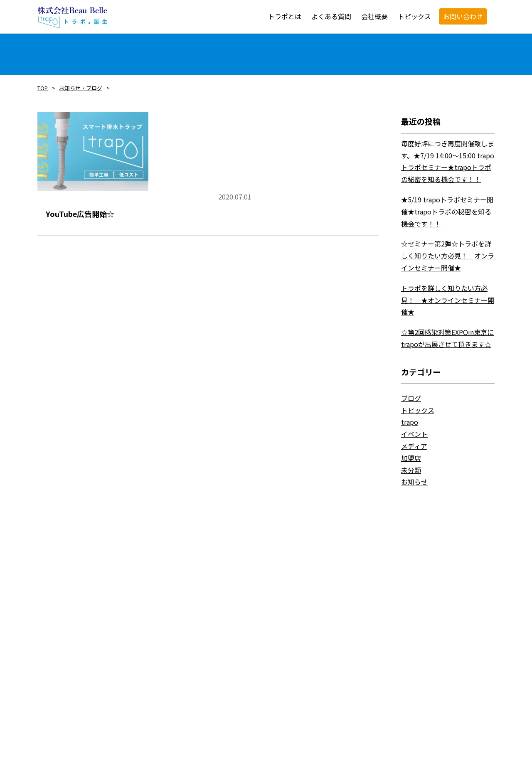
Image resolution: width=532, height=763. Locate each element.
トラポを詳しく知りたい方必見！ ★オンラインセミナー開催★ (448, 300)
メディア (414, 446)
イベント (414, 434)
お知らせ (414, 482)
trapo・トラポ (72, 17)
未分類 (411, 470)
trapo (410, 422)
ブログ (411, 398)
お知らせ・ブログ (81, 88)
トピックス (418, 410)
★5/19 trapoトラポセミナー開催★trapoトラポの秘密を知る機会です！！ (447, 212)
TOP (43, 88)
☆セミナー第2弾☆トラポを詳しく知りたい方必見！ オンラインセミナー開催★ (448, 256)
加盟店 (411, 458)
